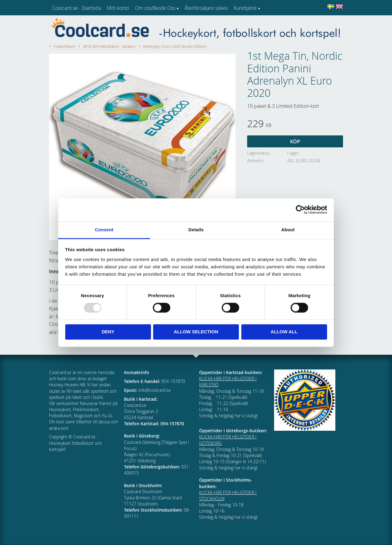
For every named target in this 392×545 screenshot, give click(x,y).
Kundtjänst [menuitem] (245, 8)
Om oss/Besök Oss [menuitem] (155, 8)
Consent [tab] (104, 230)
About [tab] (288, 230)
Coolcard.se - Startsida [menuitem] (76, 8)
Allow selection (196, 332)
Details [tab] (196, 230)
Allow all (284, 332)
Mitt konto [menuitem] (118, 8)
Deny (108, 332)
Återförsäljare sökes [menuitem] (206, 8)
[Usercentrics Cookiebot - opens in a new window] (300, 210)
